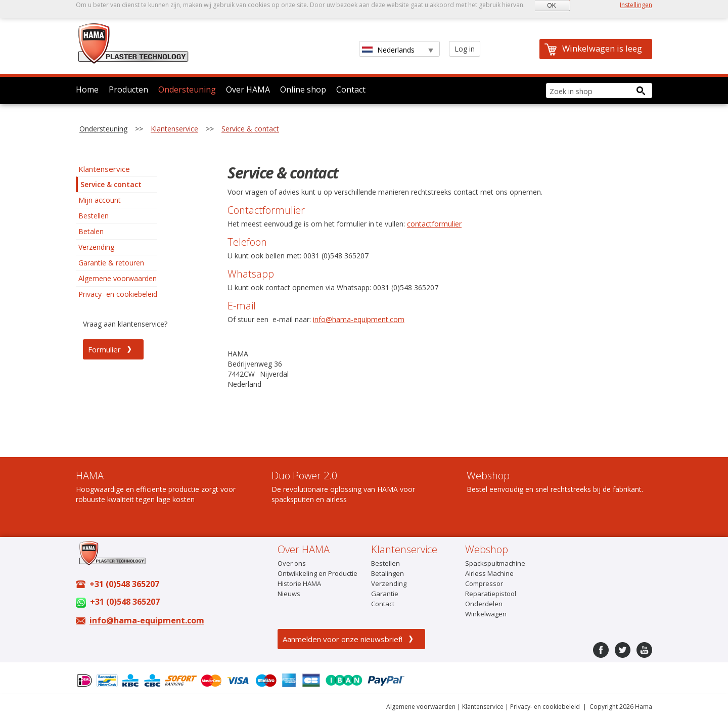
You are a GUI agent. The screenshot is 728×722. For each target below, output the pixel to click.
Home (87, 89)
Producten (128, 89)
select (430, 50)
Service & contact (250, 129)
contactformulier (434, 224)
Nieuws (289, 594)
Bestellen (94, 216)
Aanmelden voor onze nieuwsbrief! (343, 639)
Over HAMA (248, 89)
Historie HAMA (299, 583)
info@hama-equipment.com (359, 319)
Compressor (484, 583)
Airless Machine (489, 573)
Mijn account (100, 200)
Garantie (385, 594)
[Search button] (641, 91)
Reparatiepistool (491, 594)
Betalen (91, 231)
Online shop (303, 89)
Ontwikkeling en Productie (317, 573)
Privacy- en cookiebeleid (118, 294)
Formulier (104, 349)
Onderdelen (484, 604)
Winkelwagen (486, 614)
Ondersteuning (187, 89)
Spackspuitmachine (495, 563)
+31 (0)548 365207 (124, 584)
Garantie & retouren (111, 263)
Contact (351, 89)
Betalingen (388, 573)
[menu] (117, 232)
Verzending (96, 247)
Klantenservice (174, 129)
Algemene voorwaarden (118, 278)
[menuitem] (117, 169)
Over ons (292, 563)
